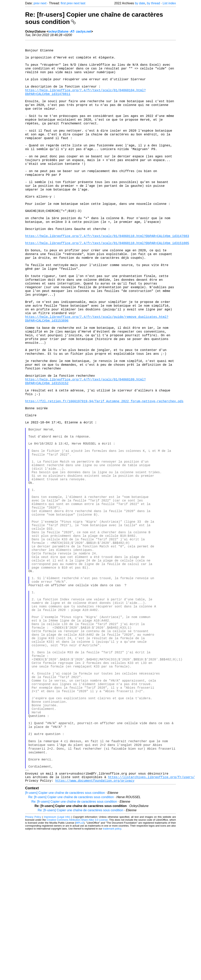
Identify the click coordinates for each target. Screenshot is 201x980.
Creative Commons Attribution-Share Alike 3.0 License (77, 968)
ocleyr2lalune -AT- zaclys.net (70, 31)
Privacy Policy (33, 965)
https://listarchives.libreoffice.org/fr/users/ (151, 924)
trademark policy (112, 977)
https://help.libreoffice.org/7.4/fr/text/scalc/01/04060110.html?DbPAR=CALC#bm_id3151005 (107, 281)
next (43, 3)
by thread (153, 3)
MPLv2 (80, 971)
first (63, 3)
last (83, 3)
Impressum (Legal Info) (57, 965)
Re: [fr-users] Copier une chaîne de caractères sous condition (71, 945)
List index (169, 3)
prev (37, 3)
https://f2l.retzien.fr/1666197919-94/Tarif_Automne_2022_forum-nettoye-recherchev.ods (104, 467)
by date (140, 3)
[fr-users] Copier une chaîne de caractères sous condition (65, 941)
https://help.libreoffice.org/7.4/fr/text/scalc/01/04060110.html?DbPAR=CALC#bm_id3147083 (107, 273)
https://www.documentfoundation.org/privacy (95, 929)
